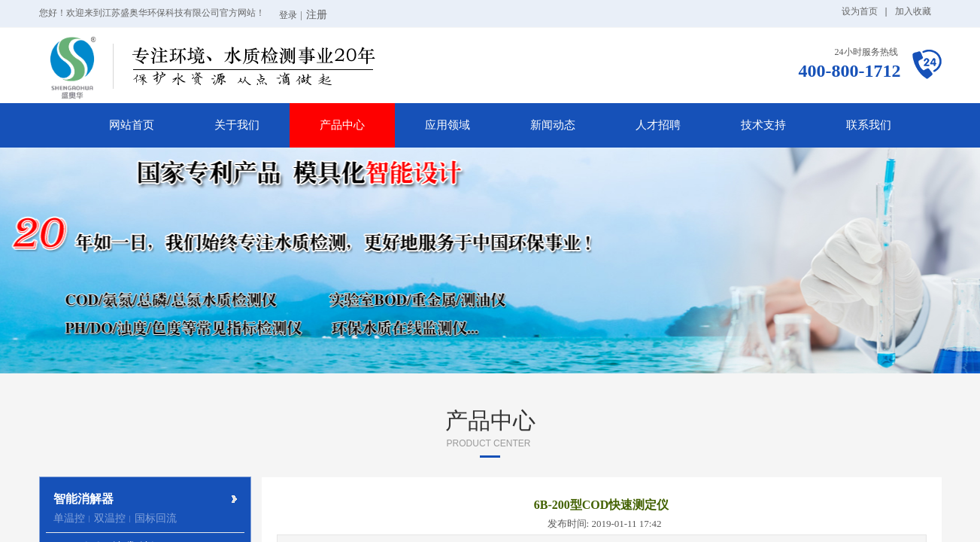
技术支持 (763, 125)
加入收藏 (913, 11)
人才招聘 (658, 125)
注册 (317, 15)
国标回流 (156, 518)
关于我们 (237, 125)
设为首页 (860, 11)
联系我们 (869, 125)
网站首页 (132, 125)
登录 (288, 15)
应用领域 (448, 125)
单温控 (69, 518)
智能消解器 (83, 499)
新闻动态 (553, 125)
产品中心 (342, 125)
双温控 (110, 518)
